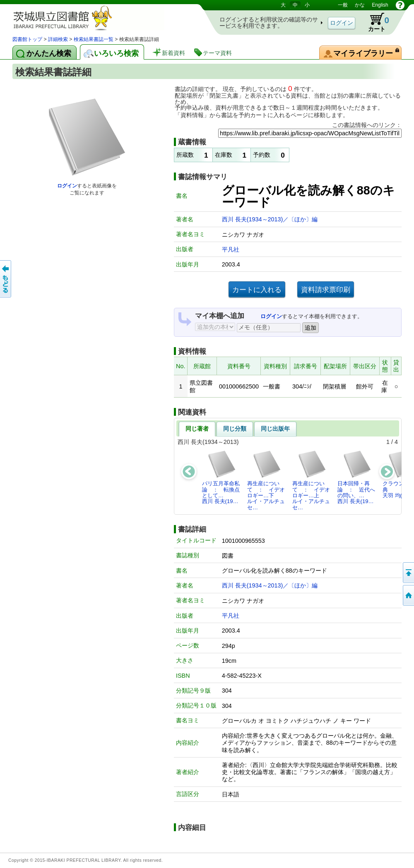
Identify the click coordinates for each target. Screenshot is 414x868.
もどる (6, 279)
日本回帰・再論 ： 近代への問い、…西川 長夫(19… (356, 477)
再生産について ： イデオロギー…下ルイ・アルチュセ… (266, 480)
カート (375, 22)
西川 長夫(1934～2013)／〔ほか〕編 (270, 219)
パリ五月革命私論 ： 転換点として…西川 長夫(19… (221, 477)
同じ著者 (197, 429)
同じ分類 (235, 429)
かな (360, 5)
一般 (343, 5)
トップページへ (408, 595)
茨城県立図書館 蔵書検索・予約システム (99, 18)
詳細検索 (58, 39)
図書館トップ (27, 39)
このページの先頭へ (408, 573)
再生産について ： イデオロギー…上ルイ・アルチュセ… (311, 480)
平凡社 (231, 249)
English (380, 5)
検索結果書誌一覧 (94, 39)
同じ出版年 (275, 429)
